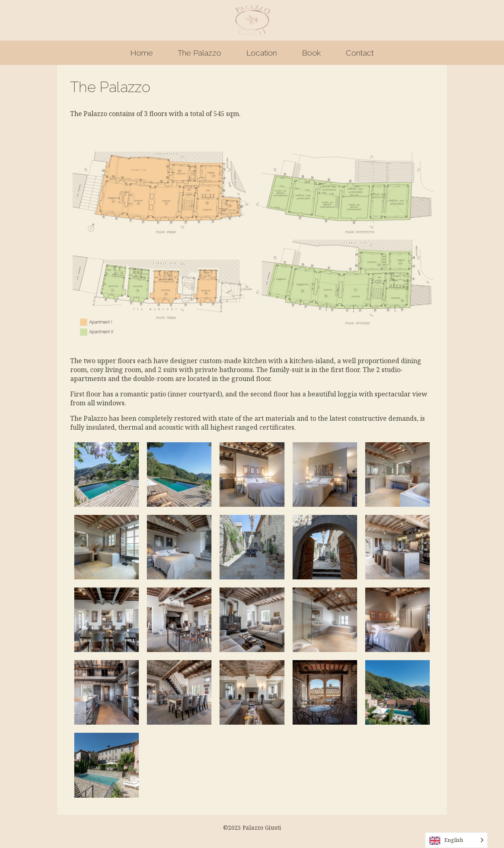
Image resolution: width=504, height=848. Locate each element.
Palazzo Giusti (252, 20)
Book (311, 53)
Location (262, 53)
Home (142, 53)
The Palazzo (199, 53)
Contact (360, 53)
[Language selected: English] (456, 840)
